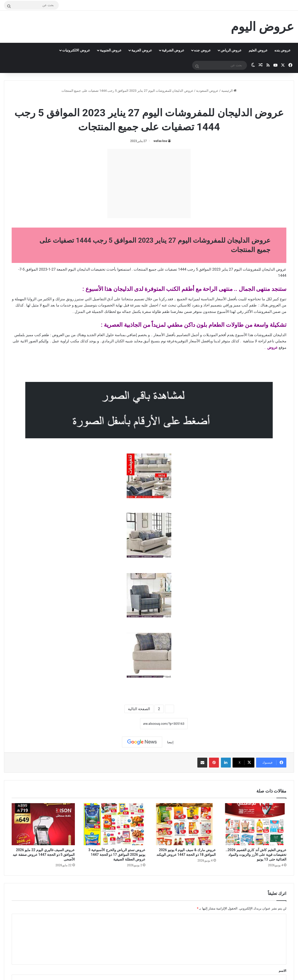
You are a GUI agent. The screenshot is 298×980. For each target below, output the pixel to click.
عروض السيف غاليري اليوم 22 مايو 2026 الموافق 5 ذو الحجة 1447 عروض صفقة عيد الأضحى (44, 855)
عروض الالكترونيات (76, 50)
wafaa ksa (160, 141)
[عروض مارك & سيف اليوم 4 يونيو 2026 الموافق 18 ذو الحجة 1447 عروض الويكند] (184, 824)
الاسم (283, 971)
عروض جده (202, 50)
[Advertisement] (149, 184)
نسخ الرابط (125, 723)
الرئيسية (229, 91)
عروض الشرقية (173, 50)
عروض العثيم (258, 50)
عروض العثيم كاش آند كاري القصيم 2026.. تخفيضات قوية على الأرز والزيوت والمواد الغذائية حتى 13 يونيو (256, 855)
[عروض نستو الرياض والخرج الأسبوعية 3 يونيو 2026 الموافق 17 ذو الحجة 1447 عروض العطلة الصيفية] (114, 824)
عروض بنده (283, 50)
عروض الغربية (142, 50)
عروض (272, 348)
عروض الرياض (231, 50)
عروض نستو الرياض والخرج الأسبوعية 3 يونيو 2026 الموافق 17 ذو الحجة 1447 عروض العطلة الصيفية (117, 855)
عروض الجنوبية (111, 50)
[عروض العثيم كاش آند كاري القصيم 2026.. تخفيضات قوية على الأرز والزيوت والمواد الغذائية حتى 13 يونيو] (255, 824)
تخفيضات (98, 269)
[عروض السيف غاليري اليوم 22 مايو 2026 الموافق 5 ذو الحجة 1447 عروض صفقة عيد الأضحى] (43, 824)
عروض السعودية (207, 91)
